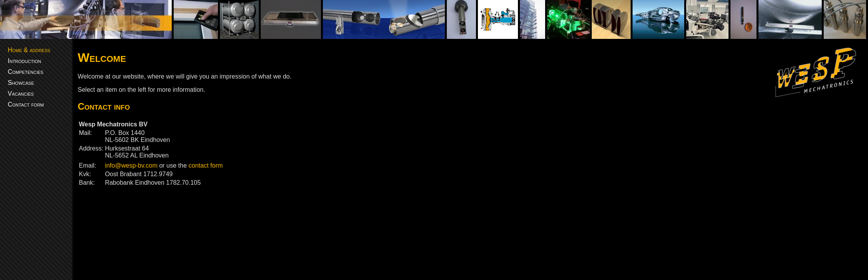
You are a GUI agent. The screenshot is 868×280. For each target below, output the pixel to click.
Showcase (21, 83)
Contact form (26, 104)
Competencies (26, 72)
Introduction (24, 61)
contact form (206, 165)
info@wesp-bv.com (131, 165)
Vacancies (21, 94)
